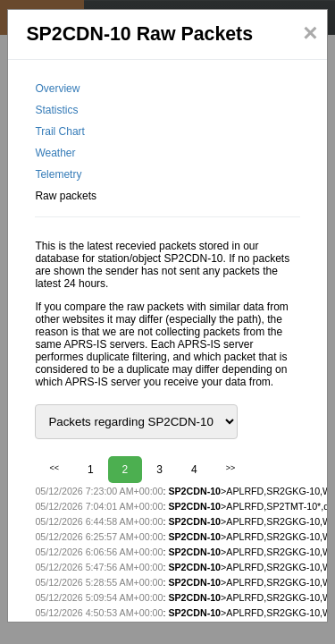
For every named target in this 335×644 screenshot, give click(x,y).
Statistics (56, 110)
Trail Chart (60, 131)
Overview (57, 89)
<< (54, 468)
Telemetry (58, 174)
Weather (55, 153)
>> (231, 468)
